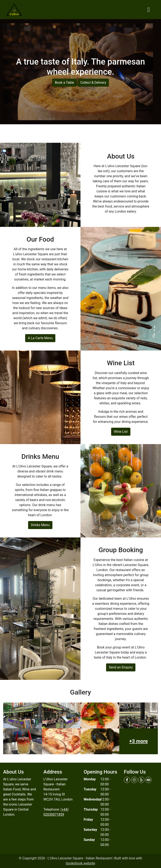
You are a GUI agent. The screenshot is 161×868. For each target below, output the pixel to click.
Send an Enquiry (121, 667)
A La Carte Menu (40, 338)
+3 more (138, 741)
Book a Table (64, 83)
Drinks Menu (40, 525)
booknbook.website (80, 863)
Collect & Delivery (93, 83)
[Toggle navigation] (149, 10)
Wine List (121, 432)
